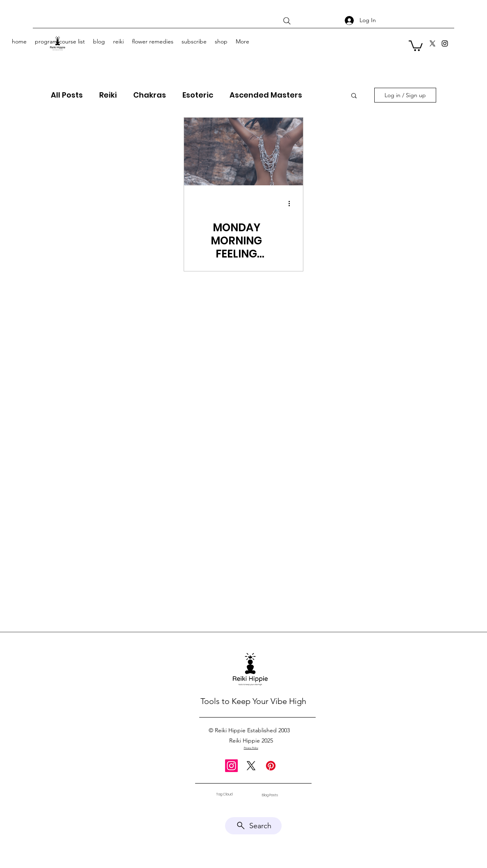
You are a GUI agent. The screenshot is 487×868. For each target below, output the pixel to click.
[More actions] (292, 204)
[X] (432, 43)
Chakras (150, 95)
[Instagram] (445, 43)
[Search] (287, 21)
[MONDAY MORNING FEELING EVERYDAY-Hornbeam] (243, 152)
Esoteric (198, 95)
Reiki (108, 95)
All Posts (67, 95)
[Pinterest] (271, 766)
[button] (416, 45)
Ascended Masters (266, 95)
